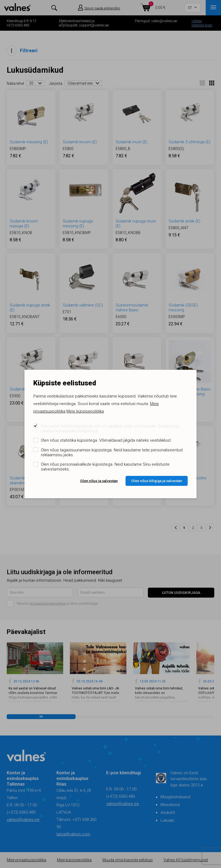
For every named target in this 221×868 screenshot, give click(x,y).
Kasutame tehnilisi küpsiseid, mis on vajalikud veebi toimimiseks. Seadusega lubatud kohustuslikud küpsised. (110, 428)
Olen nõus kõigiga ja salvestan (157, 481)
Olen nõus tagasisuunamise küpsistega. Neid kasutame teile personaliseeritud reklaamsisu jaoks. (112, 452)
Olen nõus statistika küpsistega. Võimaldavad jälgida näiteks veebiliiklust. (106, 440)
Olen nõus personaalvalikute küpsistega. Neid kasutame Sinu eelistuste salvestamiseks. (105, 467)
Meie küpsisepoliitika (85, 411)
